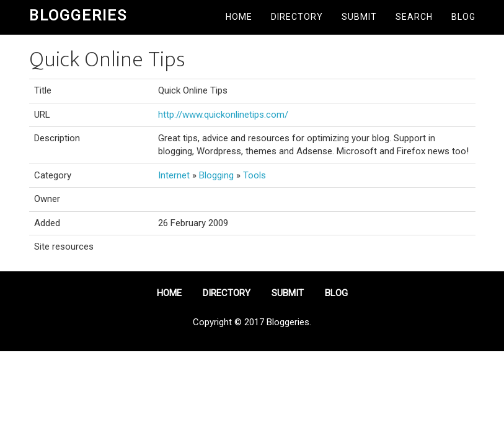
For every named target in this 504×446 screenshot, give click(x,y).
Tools (254, 175)
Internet (174, 175)
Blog (463, 17)
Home (239, 17)
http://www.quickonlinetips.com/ (223, 115)
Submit (359, 17)
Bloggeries (78, 15)
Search (414, 17)
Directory (297, 17)
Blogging (216, 175)
